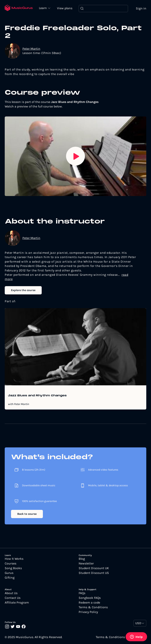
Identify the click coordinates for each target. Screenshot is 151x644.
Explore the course (23, 290)
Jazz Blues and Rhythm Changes (37, 396)
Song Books (13, 568)
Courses (11, 563)
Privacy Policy (88, 612)
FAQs (82, 593)
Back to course (27, 514)
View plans (65, 8)
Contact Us (13, 598)
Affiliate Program (17, 603)
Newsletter (86, 563)
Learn (43, 8)
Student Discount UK (94, 568)
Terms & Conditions (93, 607)
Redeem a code (89, 603)
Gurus (9, 573)
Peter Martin (31, 49)
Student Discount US (94, 573)
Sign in (141, 8)
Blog (82, 559)
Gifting (10, 578)
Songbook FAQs (90, 598)
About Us (11, 593)
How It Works (14, 559)
